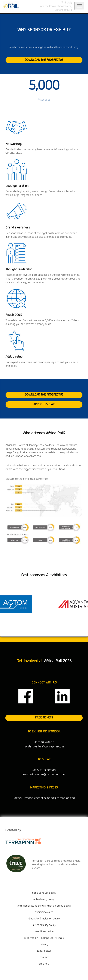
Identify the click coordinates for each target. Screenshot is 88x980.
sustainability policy (44, 925)
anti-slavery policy (44, 899)
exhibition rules (44, 912)
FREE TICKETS (44, 718)
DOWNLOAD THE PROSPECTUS (44, 60)
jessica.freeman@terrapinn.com (44, 775)
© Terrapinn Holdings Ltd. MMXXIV (44, 938)
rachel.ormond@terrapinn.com (55, 798)
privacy (44, 945)
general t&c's (44, 951)
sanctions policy (44, 932)
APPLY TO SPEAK (44, 404)
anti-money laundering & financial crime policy (44, 906)
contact (44, 957)
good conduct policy (44, 893)
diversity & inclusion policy (44, 919)
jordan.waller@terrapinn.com (44, 747)
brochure (44, 964)
